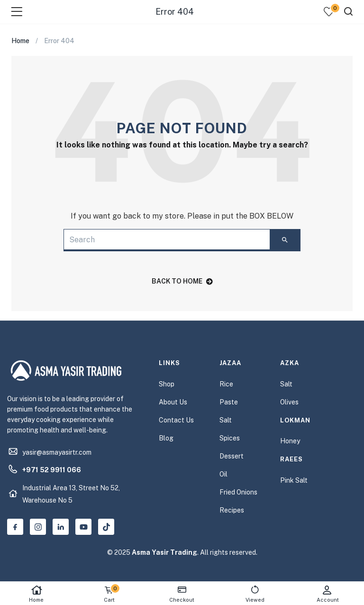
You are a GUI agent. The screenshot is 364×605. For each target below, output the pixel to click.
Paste (229, 402)
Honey (290, 441)
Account (328, 594)
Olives (289, 402)
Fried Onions (238, 492)
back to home (182, 281)
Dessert (232, 456)
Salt (226, 420)
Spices (230, 438)
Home (36, 594)
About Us (173, 402)
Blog (166, 438)
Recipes (232, 510)
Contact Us (176, 420)
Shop (167, 384)
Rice (226, 384)
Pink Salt (294, 480)
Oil (223, 474)
